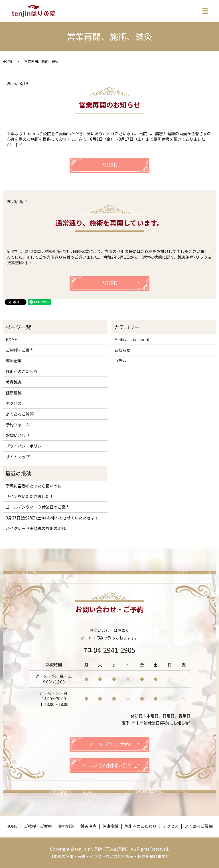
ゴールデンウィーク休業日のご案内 (38, 507)
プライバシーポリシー (26, 446)
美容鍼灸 (14, 382)
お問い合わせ (18, 435)
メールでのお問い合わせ (109, 765)
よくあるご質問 (20, 414)
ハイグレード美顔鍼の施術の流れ (36, 528)
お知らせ (122, 350)
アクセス (14, 403)
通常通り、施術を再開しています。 (109, 223)
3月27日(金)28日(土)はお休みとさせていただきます (52, 518)
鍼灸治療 (14, 361)
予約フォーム (18, 425)
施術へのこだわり (22, 371)
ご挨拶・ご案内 (20, 350)
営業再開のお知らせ (109, 105)
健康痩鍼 (14, 393)
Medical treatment (132, 339)
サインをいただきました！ (30, 496)
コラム (120, 361)
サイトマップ (18, 457)
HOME (8, 61)
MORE (109, 165)
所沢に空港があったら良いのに (34, 486)
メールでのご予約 (109, 744)
